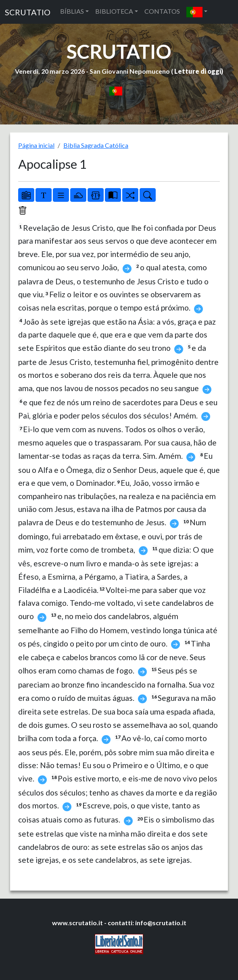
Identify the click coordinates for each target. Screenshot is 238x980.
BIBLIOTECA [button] (114, 11)
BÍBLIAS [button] (72, 11)
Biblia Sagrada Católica (96, 145)
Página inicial (36, 145)
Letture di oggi (198, 71)
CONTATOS (162, 11)
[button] (197, 12)
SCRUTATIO (28, 12)
